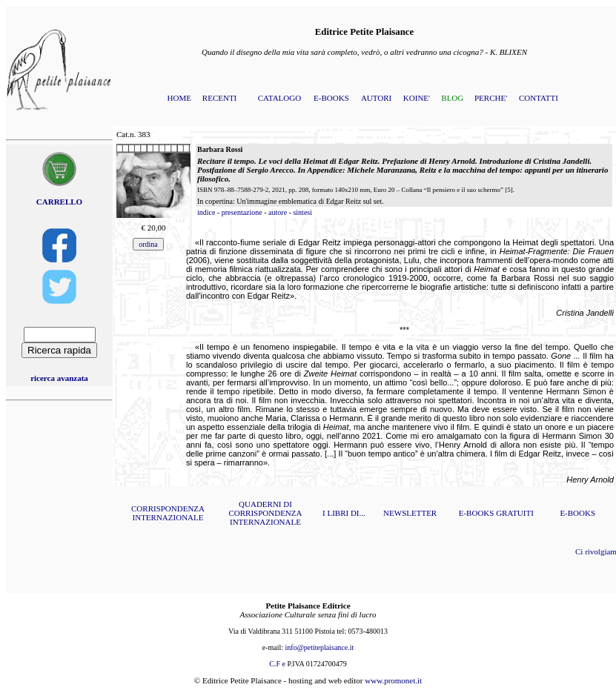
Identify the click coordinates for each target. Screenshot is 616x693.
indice (206, 212)
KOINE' (417, 98)
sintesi (302, 212)
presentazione (242, 212)
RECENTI (219, 98)
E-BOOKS (331, 98)
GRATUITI (515, 513)
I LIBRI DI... (344, 513)
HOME (179, 98)
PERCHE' (491, 98)
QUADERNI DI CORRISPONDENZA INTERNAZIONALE (265, 513)
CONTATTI (539, 98)
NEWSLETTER (410, 513)
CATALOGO (279, 98)
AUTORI (376, 98)
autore (278, 212)
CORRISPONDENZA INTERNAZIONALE (168, 513)
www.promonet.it (393, 680)
